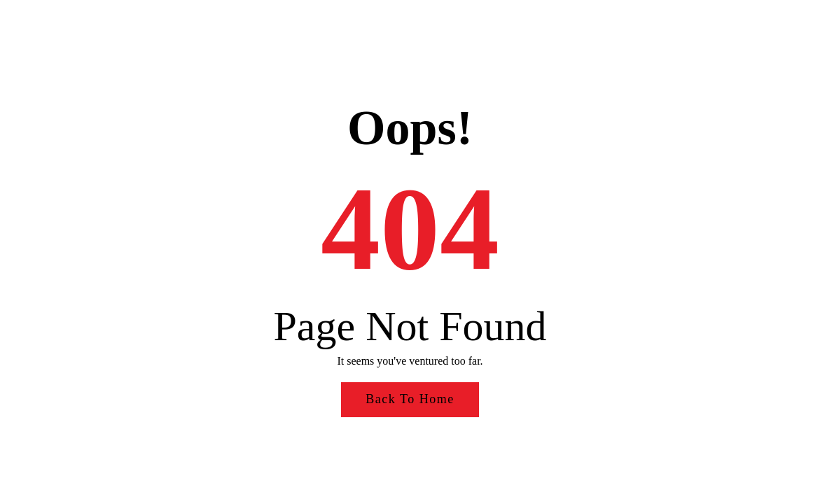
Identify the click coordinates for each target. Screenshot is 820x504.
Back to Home (410, 399)
